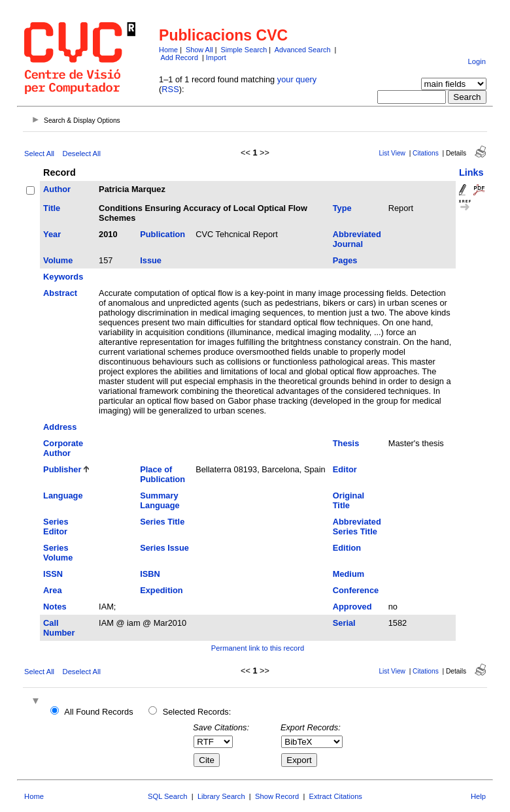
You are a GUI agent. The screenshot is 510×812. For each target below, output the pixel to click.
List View (392, 153)
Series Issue (164, 548)
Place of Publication (162, 474)
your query (297, 79)
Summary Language (160, 500)
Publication (162, 234)
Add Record (179, 57)
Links (471, 172)
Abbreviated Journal (357, 239)
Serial (344, 623)
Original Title (348, 500)
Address (60, 427)
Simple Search (244, 50)
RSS (170, 89)
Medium (348, 574)
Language (63, 495)
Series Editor (56, 527)
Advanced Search (303, 50)
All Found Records (98, 712)
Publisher (62, 469)
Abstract (60, 293)
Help (478, 796)
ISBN (150, 574)
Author (57, 189)
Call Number (59, 628)
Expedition (161, 590)
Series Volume (58, 553)
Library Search (221, 796)
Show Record (277, 796)
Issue (151, 260)
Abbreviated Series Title (357, 527)
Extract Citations (336, 796)
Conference (356, 590)
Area (52, 590)
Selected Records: (197, 712)
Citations (426, 153)
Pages (345, 260)
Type (342, 208)
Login (477, 61)
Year (52, 234)
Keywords (63, 277)
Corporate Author (63, 448)
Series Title (162, 522)
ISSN (53, 574)
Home (168, 50)
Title (52, 208)
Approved (352, 607)
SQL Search (168, 796)
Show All (199, 50)
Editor (345, 469)
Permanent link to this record (258, 648)
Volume (58, 260)
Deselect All (82, 154)
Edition (347, 548)
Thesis (346, 443)
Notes (55, 607)
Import (216, 57)
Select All (39, 154)
